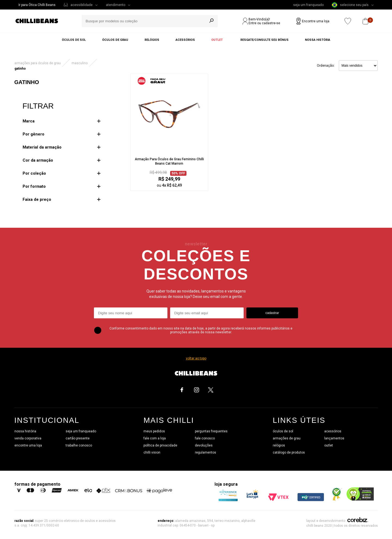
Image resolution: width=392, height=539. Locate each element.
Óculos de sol (74, 40)
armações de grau (287, 438)
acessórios (333, 431)
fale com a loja (155, 438)
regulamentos (206, 452)
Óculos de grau (115, 40)
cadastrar (272, 313)
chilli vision (152, 452)
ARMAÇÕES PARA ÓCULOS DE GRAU (38, 63)
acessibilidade (82, 5)
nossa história (25, 431)
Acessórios (185, 40)
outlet (329, 445)
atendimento (116, 5)
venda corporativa (28, 438)
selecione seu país (350, 5)
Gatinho (20, 69)
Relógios (152, 40)
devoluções (204, 445)
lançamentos (334, 438)
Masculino (80, 63)
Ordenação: (326, 66)
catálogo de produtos (289, 452)
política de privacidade (160, 445)
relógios (279, 445)
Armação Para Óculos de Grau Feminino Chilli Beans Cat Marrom (169, 161)
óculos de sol (283, 431)
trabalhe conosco (79, 445)
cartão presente (78, 438)
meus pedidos (154, 431)
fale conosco (205, 438)
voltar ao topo (196, 358)
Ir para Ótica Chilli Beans (37, 5)
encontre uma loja (28, 445)
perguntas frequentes (211, 431)
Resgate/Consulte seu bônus (264, 40)
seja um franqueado (308, 5)
